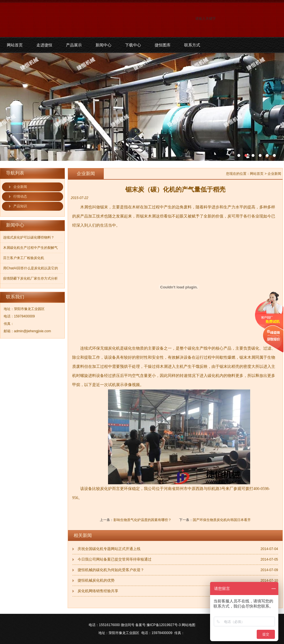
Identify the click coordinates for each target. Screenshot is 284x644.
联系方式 (192, 45)
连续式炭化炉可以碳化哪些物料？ (29, 237)
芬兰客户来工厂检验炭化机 (24, 258)
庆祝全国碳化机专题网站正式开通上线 (109, 549)
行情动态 (20, 196)
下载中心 (133, 45)
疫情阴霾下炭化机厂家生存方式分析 (30, 278)
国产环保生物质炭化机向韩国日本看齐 (222, 520)
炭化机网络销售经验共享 (98, 591)
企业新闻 (20, 187)
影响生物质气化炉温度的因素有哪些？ (142, 520)
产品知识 (20, 206)
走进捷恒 (44, 45)
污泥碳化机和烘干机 (142, 107)
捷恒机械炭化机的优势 (96, 580)
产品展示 (74, 45)
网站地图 (188, 625)
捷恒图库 (163, 45)
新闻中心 (103, 45)
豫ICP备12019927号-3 (164, 625)
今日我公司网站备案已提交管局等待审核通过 (115, 559)
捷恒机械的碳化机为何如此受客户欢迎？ (111, 570)
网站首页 (15, 45)
